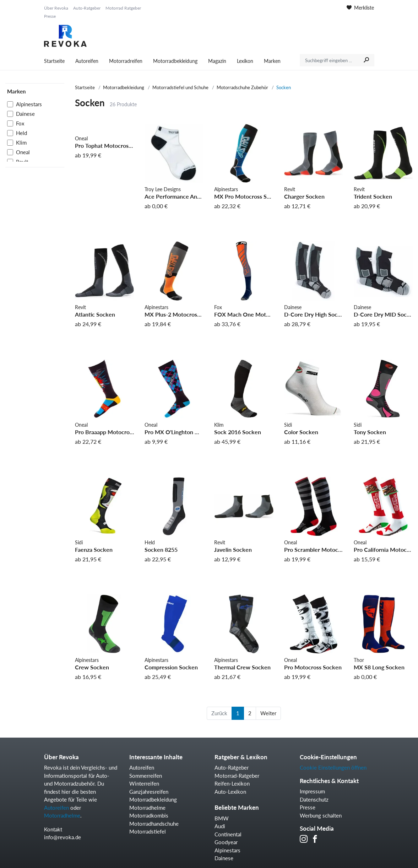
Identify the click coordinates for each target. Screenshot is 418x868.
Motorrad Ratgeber (123, 8)
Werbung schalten (321, 815)
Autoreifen (87, 61)
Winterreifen (144, 783)
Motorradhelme (62, 815)
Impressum (312, 791)
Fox (20, 123)
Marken (272, 61)
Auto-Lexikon (230, 792)
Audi (220, 826)
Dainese (25, 114)
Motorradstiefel (148, 831)
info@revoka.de (63, 837)
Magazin (217, 61)
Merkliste (360, 8)
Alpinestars (29, 104)
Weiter (268, 713)
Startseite (54, 61)
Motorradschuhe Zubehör (242, 87)
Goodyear (226, 842)
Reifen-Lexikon (232, 783)
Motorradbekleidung (175, 61)
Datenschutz (314, 799)
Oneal (23, 152)
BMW (222, 818)
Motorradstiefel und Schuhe (180, 87)
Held (21, 133)
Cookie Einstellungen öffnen (333, 767)
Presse (50, 16)
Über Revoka (56, 8)
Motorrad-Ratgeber (237, 776)
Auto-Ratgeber (87, 8)
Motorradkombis (149, 815)
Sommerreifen (146, 776)
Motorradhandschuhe (154, 824)
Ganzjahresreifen (149, 792)
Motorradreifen (126, 61)
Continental (228, 834)
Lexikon (245, 61)
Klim (21, 142)
